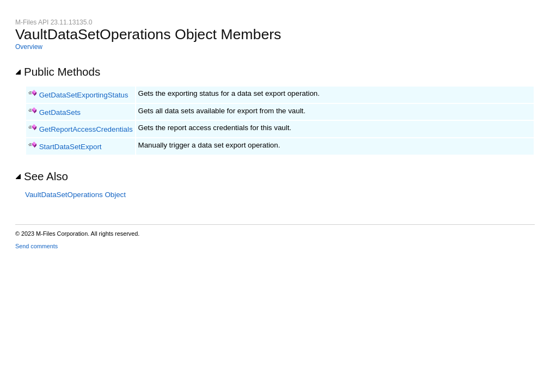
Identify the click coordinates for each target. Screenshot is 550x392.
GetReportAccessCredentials (86, 129)
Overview (29, 47)
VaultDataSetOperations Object (75, 195)
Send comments (36, 246)
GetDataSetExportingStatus (84, 95)
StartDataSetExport (71, 147)
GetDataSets (60, 112)
